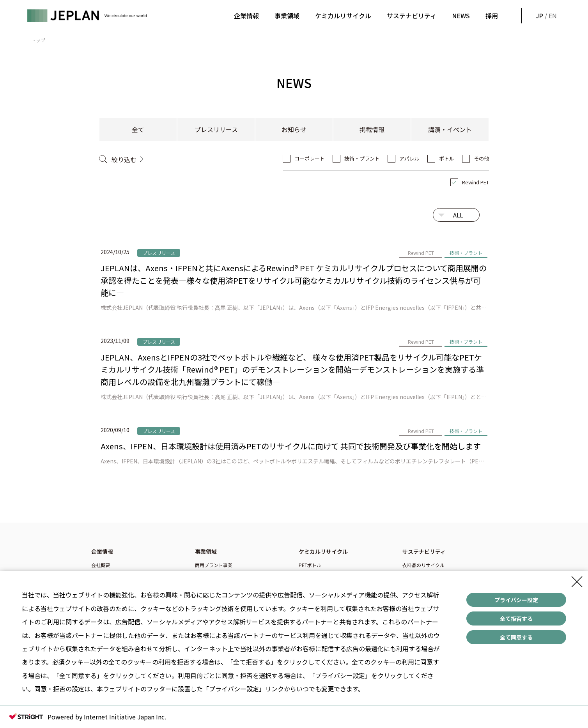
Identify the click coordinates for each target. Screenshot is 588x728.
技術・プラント (362, 158)
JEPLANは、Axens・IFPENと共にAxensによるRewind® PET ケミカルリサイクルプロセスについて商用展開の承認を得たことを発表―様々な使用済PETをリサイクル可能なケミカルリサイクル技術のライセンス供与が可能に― (294, 280)
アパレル (409, 158)
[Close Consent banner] (577, 587)
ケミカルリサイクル (343, 16)
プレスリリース (216, 129)
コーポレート (310, 158)
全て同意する (516, 643)
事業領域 (287, 16)
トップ (38, 40)
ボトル (447, 158)
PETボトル (310, 565)
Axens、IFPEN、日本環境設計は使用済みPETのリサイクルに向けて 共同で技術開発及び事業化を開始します (291, 446)
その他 (481, 158)
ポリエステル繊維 (317, 575)
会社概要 (101, 565)
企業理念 (101, 575)
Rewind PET (476, 182)
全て (138, 129)
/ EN (545, 16)
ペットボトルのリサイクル (430, 575)
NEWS (461, 16)
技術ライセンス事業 (216, 575)
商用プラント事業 (214, 565)
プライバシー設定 (516, 605)
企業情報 (246, 16)
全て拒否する (516, 624)
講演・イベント (450, 129)
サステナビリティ (412, 16)
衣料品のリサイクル (423, 565)
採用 (492, 16)
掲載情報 (372, 129)
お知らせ (294, 129)
